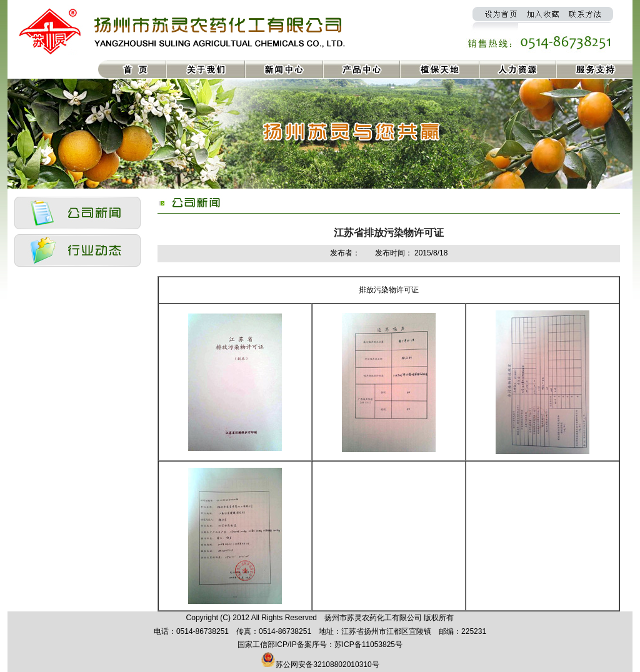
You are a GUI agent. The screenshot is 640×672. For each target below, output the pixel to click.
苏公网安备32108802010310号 (327, 665)
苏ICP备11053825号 (368, 645)
